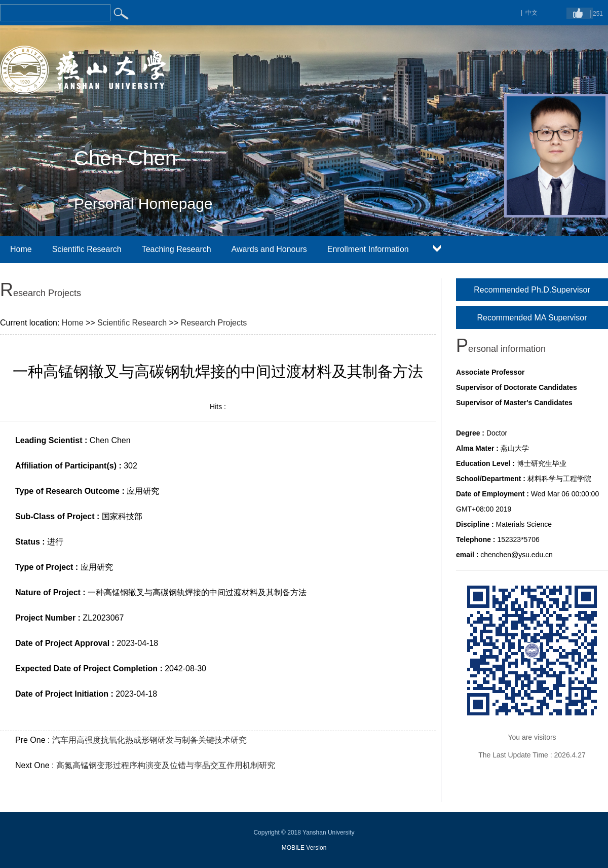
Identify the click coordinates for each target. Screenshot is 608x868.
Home (21, 249)
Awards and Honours (269, 249)
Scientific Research (87, 249)
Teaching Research (177, 249)
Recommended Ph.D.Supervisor (532, 290)
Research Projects (214, 323)
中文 (531, 13)
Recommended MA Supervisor (532, 318)
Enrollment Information (368, 249)
